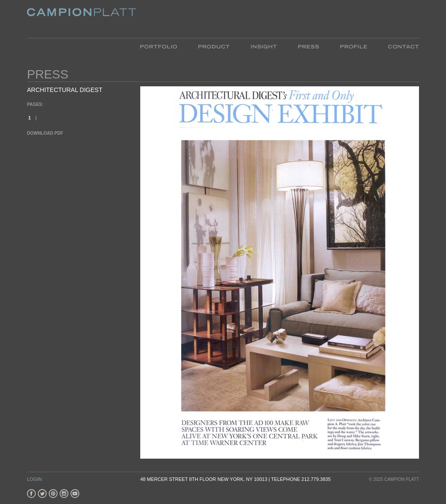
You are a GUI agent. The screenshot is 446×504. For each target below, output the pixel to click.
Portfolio (164, 46)
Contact (398, 46)
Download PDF (45, 133)
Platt (81, 19)
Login (34, 479)
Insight (264, 46)
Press (308, 46)
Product (214, 46)
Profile (353, 46)
